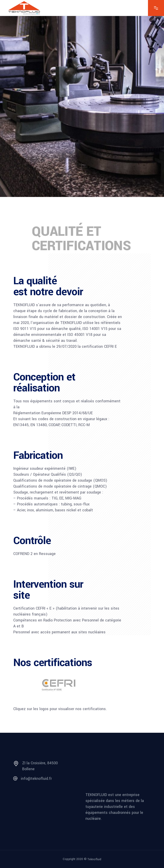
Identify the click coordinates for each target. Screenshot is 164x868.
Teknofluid (94, 859)
